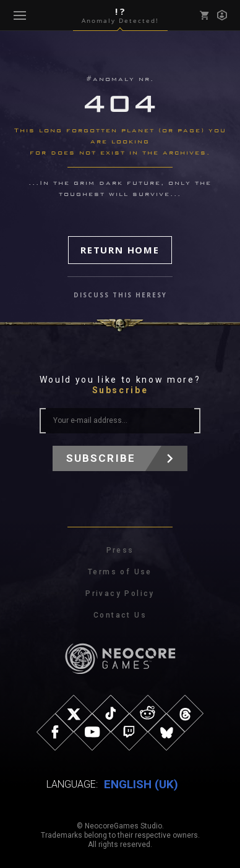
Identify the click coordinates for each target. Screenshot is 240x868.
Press (120, 550)
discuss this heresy (120, 295)
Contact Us (120, 615)
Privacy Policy (120, 594)
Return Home (120, 250)
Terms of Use (120, 572)
